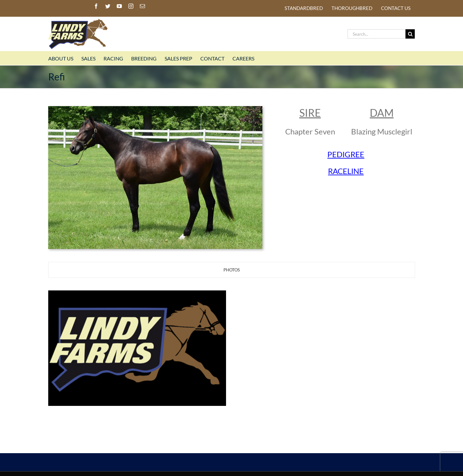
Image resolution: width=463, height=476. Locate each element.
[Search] (410, 34)
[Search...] (377, 34)
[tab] (232, 270)
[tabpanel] (232, 349)
